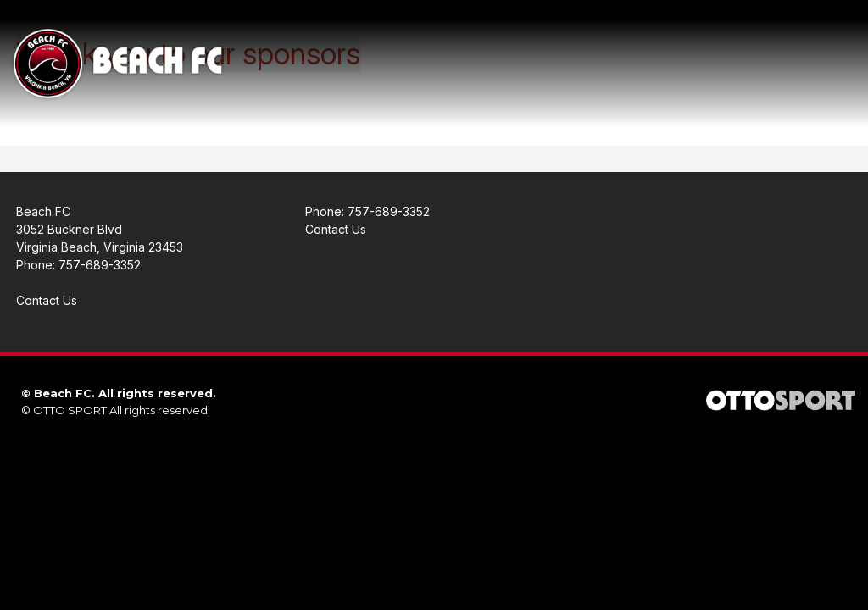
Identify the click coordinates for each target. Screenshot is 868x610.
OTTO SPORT (70, 410)
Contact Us (47, 300)
